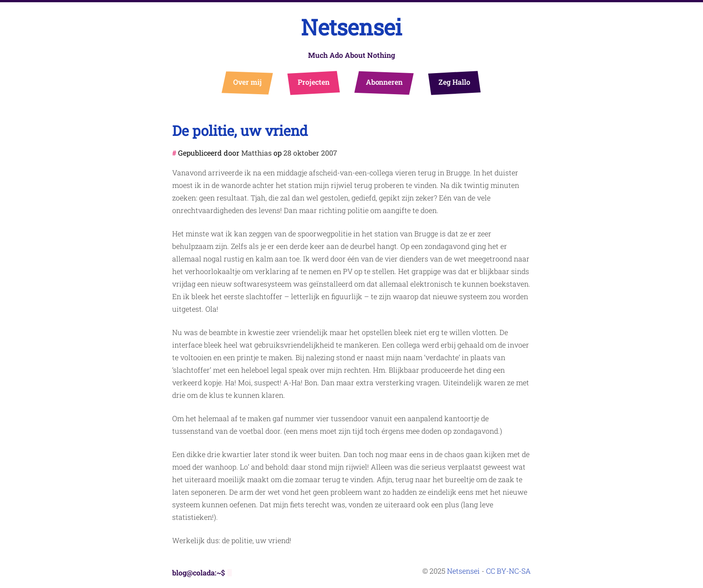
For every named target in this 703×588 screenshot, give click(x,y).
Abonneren (384, 82)
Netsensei (351, 27)
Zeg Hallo (454, 82)
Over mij (248, 82)
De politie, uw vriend (240, 130)
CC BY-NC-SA (508, 571)
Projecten (314, 82)
